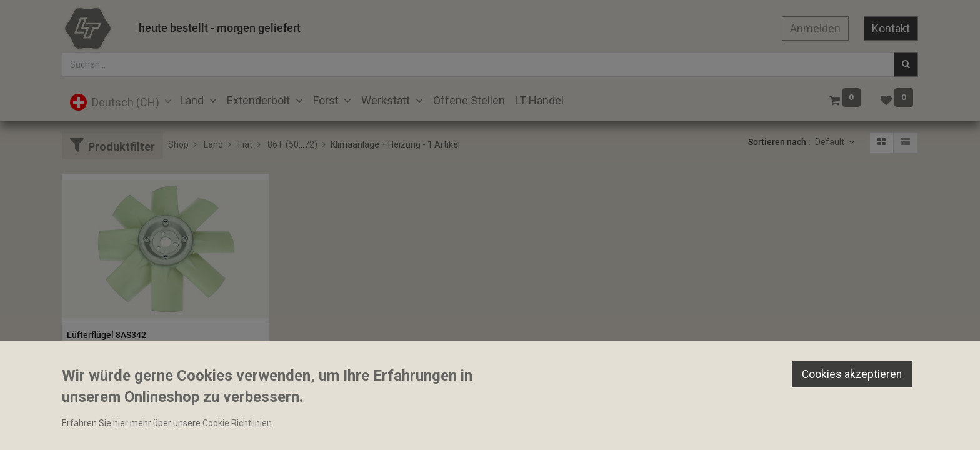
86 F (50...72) (292, 144)
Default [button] (831, 142)
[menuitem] (469, 100)
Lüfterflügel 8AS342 (107, 335)
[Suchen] (906, 64)
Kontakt (891, 28)
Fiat (245, 144)
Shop (178, 144)
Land (213, 144)
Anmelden (815, 28)
